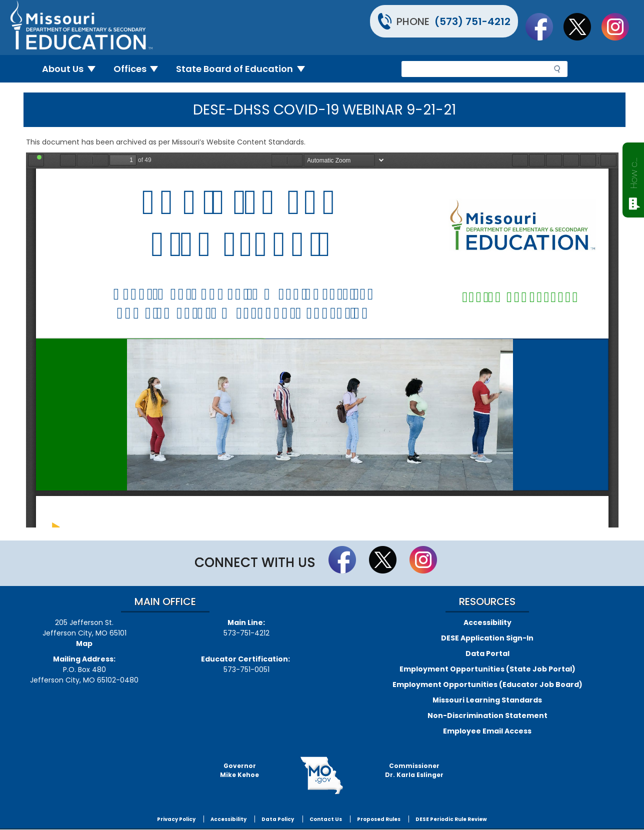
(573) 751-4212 (472, 21)
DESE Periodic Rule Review (451, 819)
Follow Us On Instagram (620, 26)
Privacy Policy (176, 819)
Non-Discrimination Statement (487, 715)
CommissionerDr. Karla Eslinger (414, 770)
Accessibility (487, 622)
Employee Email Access (487, 731)
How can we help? (634, 171)
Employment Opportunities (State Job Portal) (487, 669)
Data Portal (487, 653)
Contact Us (326, 819)
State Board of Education (244, 69)
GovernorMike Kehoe (239, 770)
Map (84, 643)
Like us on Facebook (544, 26)
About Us (73, 69)
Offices (140, 69)
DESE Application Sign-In (487, 638)
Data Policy (278, 819)
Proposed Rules (379, 819)
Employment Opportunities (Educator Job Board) (487, 684)
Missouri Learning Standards (487, 700)
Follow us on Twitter (582, 26)
